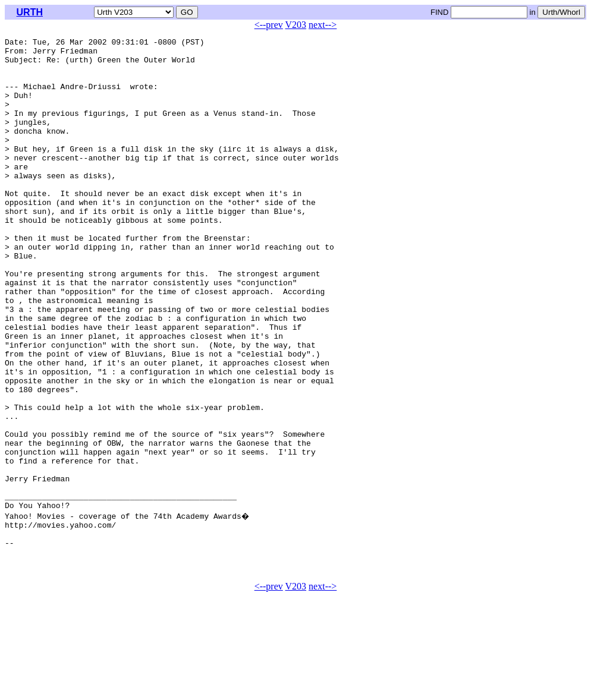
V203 (296, 25)
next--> (323, 25)
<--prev (269, 25)
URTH (30, 12)
